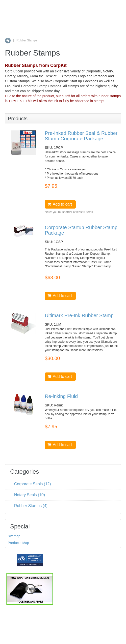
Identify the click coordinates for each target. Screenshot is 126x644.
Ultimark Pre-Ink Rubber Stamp (79, 315)
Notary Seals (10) (30, 495)
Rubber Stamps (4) (31, 506)
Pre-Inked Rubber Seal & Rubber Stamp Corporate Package (81, 136)
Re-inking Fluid (61, 396)
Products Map (18, 543)
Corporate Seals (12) (33, 484)
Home (8, 41)
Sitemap (14, 536)
